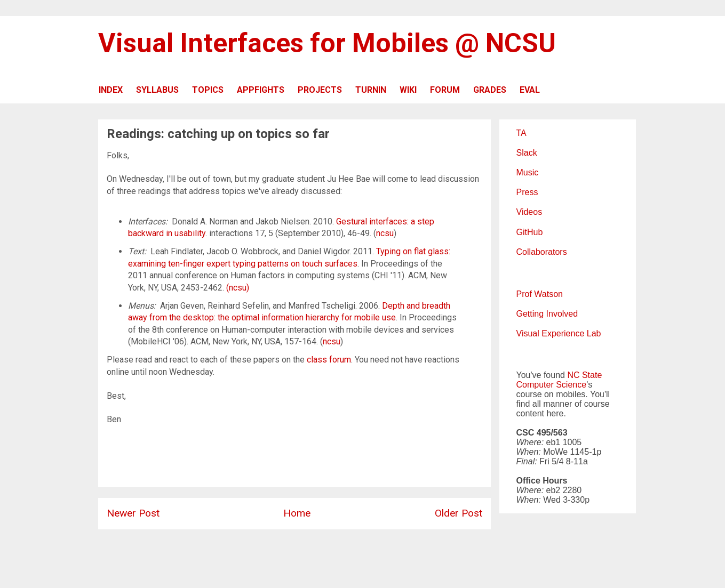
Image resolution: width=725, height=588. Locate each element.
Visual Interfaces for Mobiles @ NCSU (327, 43)
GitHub (530, 232)
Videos (529, 212)
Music (528, 172)
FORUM (445, 90)
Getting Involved (547, 314)
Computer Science (552, 385)
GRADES (490, 90)
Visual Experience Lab (559, 333)
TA (521, 133)
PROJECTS (320, 90)
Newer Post (133, 513)
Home (297, 513)
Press (527, 192)
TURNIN (371, 90)
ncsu (385, 233)
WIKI (408, 90)
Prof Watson (540, 294)
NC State (584, 375)
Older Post (459, 513)
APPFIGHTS (261, 90)
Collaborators (542, 252)
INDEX (111, 90)
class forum (329, 360)
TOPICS (208, 90)
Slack (527, 153)
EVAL (530, 90)
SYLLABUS (157, 90)
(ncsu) (238, 288)
